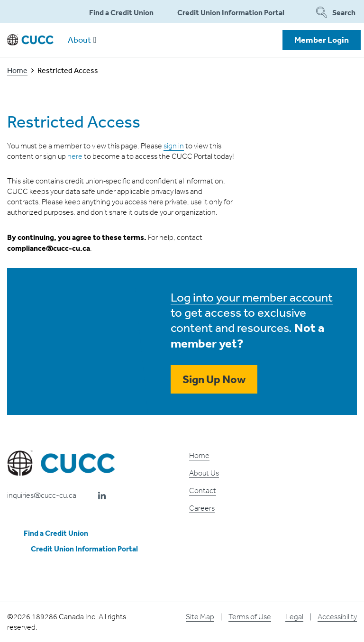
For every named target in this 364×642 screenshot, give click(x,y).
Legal (294, 617)
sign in (174, 146)
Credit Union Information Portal (231, 12)
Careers (202, 508)
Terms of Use (250, 617)
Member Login (322, 40)
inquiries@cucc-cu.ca (42, 495)
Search (336, 12)
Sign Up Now (214, 379)
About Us (204, 473)
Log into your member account (252, 297)
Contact (203, 491)
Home (17, 70)
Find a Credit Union (121, 12)
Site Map (200, 617)
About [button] (82, 39)
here (75, 156)
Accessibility (337, 617)
